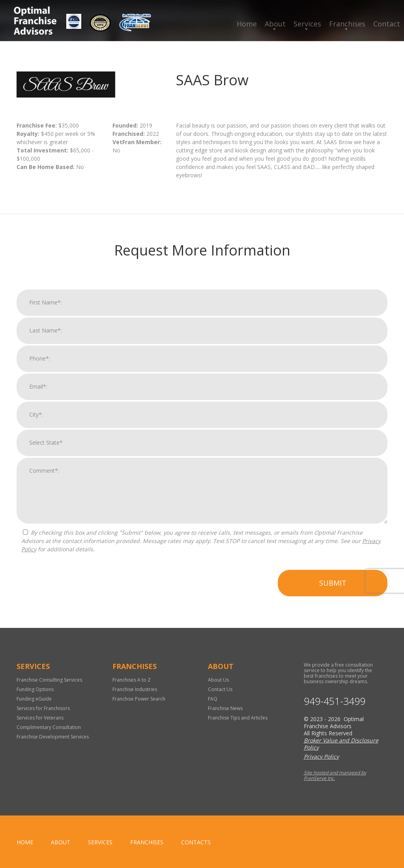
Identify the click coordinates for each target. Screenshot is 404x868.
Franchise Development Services (53, 737)
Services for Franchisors (43, 708)
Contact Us (220, 689)
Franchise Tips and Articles (238, 718)
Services (307, 24)
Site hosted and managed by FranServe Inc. (335, 775)
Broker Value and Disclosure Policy (341, 744)
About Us (218, 680)
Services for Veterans (40, 718)
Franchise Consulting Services (49, 680)
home (25, 842)
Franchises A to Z (132, 680)
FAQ (213, 699)
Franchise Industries (135, 689)
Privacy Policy (321, 756)
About (275, 24)
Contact (387, 24)
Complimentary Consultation (49, 727)
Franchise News (225, 708)
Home (247, 24)
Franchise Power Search (139, 699)
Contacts (196, 842)
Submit (333, 586)
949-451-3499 (335, 701)
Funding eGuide (34, 699)
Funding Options (35, 689)
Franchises (347, 24)
